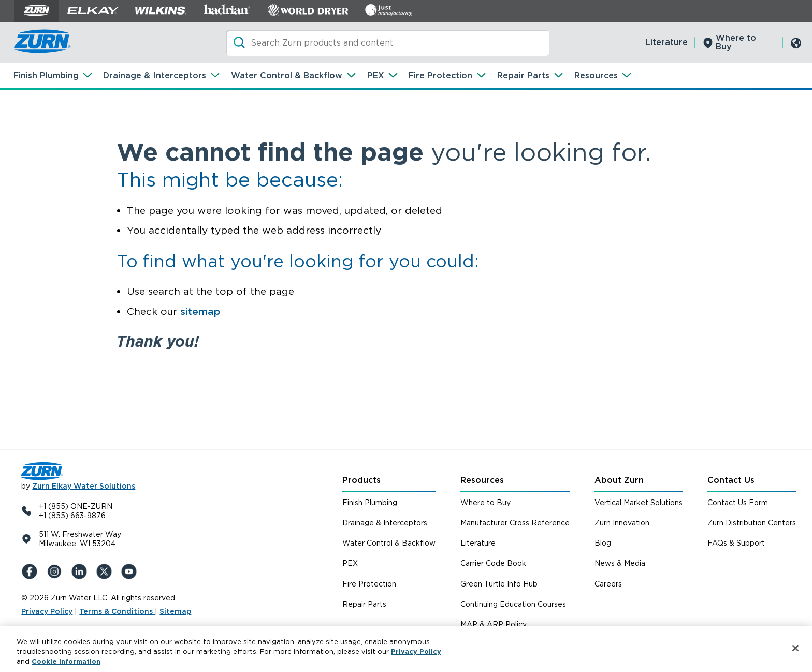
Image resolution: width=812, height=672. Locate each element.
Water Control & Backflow (287, 75)
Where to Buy (736, 42)
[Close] (795, 651)
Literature (666, 42)
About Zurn (619, 480)
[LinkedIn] (81, 571)
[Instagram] (56, 571)
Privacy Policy (47, 611)
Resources (596, 75)
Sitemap (175, 611)
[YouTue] (131, 571)
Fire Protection (440, 75)
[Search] (388, 43)
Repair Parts (523, 75)
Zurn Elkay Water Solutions (84, 486)
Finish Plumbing (46, 75)
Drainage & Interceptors (155, 75)
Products (361, 480)
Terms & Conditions (117, 611)
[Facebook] (32, 571)
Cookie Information (66, 664)
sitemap (200, 312)
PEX (376, 75)
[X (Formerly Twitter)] (106, 571)
